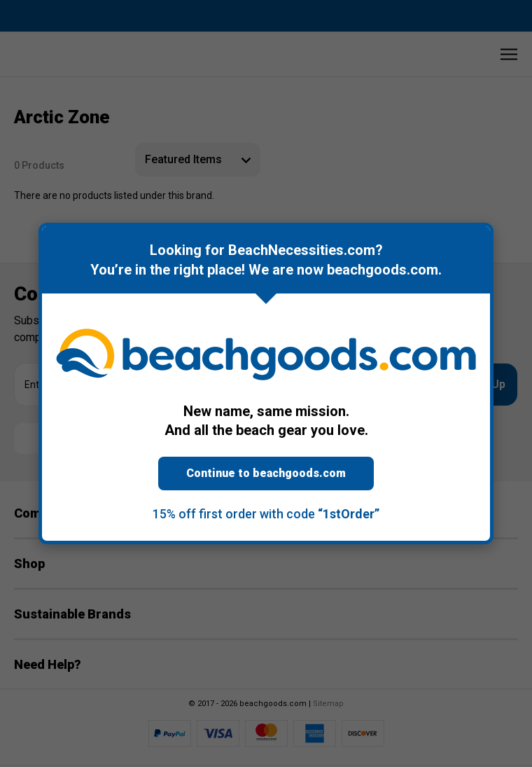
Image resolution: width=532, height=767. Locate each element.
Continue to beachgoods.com (266, 473)
